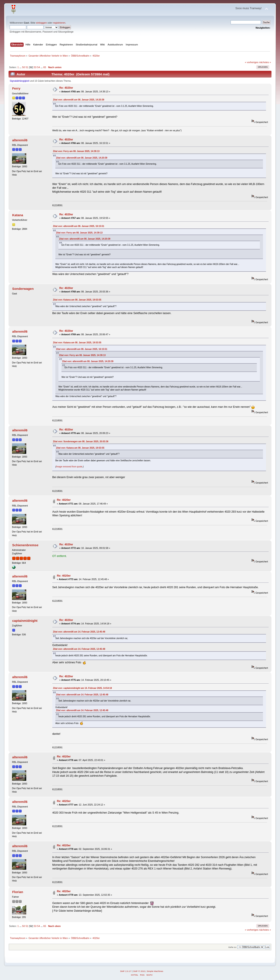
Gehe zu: (233, 947)
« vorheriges (252, 62)
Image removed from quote (69, 467)
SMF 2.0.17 (126, 971)
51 (27, 67)
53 (35, 67)
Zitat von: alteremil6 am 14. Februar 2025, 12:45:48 (79, 632)
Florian (18, 892)
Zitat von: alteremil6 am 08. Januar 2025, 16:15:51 (79, 226)
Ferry (16, 88)
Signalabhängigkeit (20, 81)
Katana (18, 215)
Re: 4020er (66, 88)
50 (23, 67)
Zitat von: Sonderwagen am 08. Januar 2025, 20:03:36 (81, 442)
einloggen (41, 23)
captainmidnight (25, 621)
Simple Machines (155, 971)
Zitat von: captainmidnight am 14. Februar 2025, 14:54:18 (82, 688)
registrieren (59, 23)
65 (45, 67)
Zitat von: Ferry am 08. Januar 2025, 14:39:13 (76, 151)
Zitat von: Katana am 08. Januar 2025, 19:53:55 (77, 300)
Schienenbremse (25, 545)
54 (38, 67)
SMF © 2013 (139, 971)
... (21, 67)
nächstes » (265, 62)
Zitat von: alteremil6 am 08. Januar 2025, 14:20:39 (79, 100)
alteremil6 (20, 140)
